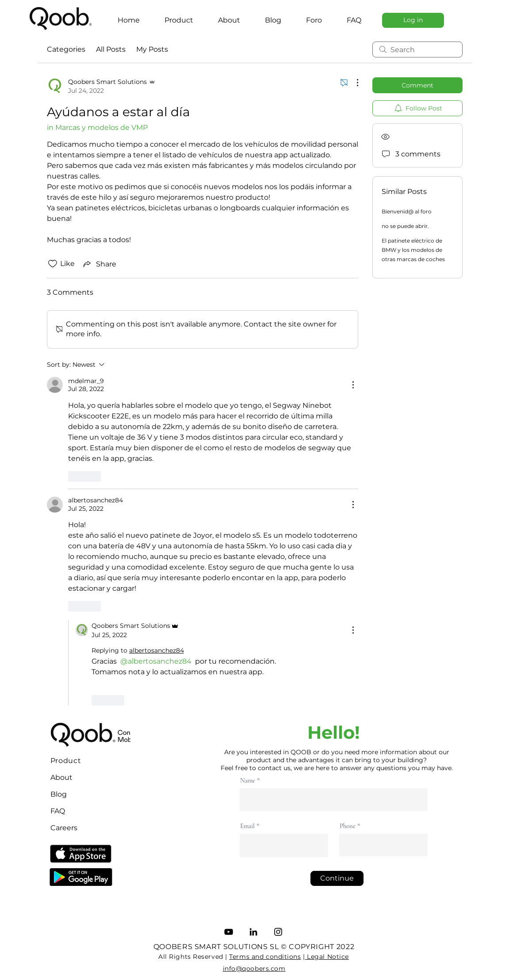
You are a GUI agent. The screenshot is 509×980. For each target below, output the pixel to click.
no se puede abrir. (405, 226)
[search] (417, 49)
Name (248, 781)
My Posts (152, 49)
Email (247, 826)
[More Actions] (353, 83)
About (61, 777)
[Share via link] (99, 264)
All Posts (111, 49)
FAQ (58, 811)
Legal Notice (327, 957)
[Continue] (337, 878)
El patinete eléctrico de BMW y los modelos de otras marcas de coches (413, 250)
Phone (348, 826)
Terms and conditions (265, 957)
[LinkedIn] (253, 932)
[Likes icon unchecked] (53, 264)
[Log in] (413, 20)
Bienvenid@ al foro (407, 211)
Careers (64, 828)
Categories (66, 49)
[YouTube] (229, 932)
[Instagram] (278, 932)
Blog (59, 794)
